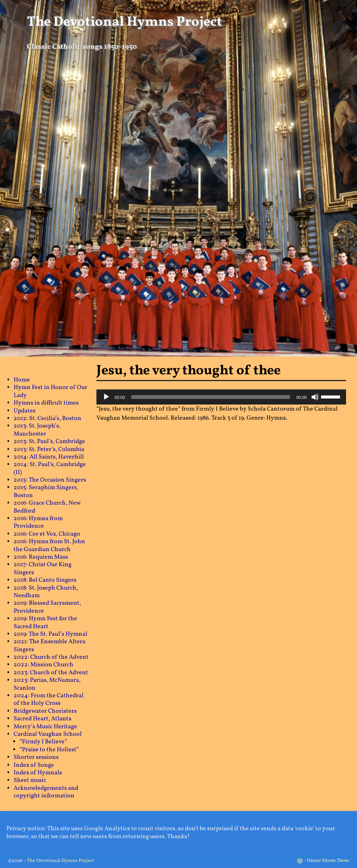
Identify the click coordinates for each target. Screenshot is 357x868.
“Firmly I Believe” (43, 742)
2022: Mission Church (43, 665)
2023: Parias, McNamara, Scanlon (47, 684)
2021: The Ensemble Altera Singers (50, 646)
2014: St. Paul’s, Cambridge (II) (50, 468)
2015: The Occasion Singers (50, 480)
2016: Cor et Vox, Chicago (47, 534)
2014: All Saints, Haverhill (49, 457)
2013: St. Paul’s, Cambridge (49, 442)
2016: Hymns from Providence (38, 522)
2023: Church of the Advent (51, 673)
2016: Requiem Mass (41, 557)
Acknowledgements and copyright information (46, 792)
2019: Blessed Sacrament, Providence (47, 607)
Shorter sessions (36, 757)
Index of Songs (34, 765)
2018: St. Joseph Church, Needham (46, 592)
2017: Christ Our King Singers (43, 568)
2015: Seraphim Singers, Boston (46, 491)
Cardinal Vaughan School (48, 734)
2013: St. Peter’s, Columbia (49, 449)
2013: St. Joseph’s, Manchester (37, 430)
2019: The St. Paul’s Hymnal (50, 634)
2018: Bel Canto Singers (45, 580)
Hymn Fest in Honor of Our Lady (50, 391)
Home (22, 380)
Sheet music (30, 780)
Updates (25, 411)
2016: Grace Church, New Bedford (47, 507)
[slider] (211, 397)
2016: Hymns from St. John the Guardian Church (49, 545)
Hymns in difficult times (46, 403)
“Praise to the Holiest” (49, 750)
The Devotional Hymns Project (124, 22)
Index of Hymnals (38, 773)
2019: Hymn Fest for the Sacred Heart (45, 622)
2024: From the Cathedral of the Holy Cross (49, 700)
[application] (221, 397)
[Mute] (315, 397)
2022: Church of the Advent (51, 657)
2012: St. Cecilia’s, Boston (47, 419)
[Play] (106, 397)
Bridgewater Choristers (45, 711)
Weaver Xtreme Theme (328, 861)
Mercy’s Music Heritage (45, 727)
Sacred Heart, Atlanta (43, 719)
